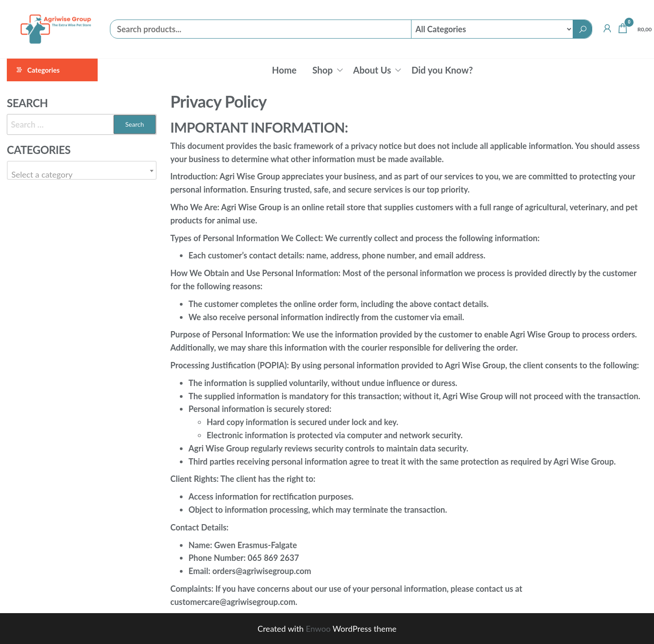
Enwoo (318, 629)
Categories (43, 70)
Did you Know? (442, 70)
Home (284, 70)
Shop (323, 70)
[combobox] (82, 170)
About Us (372, 70)
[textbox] (82, 174)
